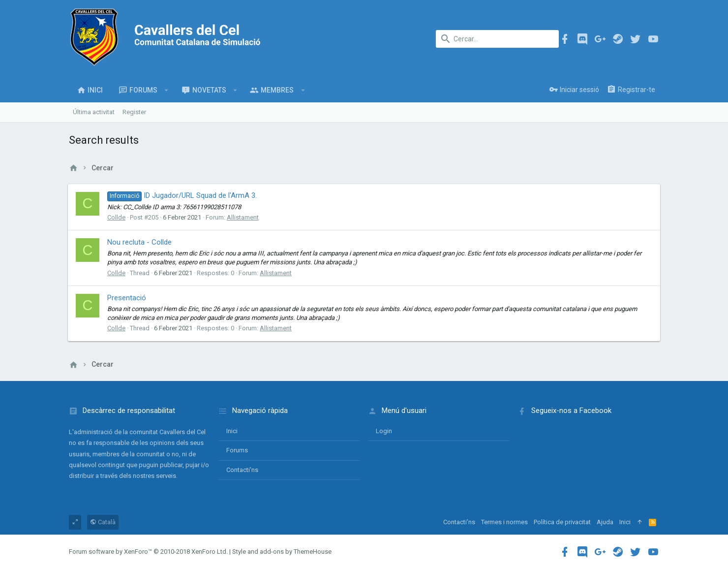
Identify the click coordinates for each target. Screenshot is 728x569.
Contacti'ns (242, 470)
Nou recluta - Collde (140, 242)
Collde (117, 217)
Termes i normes (504, 522)
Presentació (128, 298)
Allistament (244, 217)
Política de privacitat (562, 522)
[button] (167, 90)
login (384, 431)
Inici (232, 431)
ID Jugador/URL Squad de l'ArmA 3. (183, 195)
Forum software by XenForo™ (148, 552)
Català (103, 522)
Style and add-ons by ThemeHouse (282, 552)
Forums (237, 450)
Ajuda (605, 522)
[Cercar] (497, 39)
